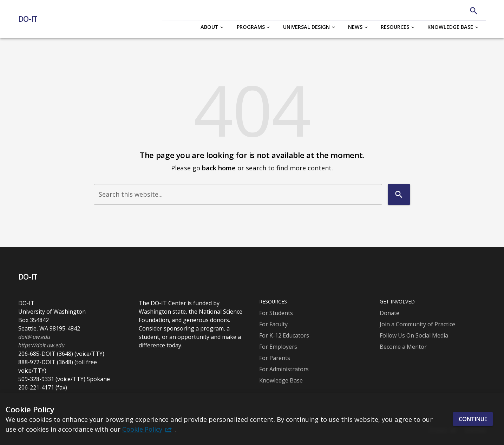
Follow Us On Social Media (414, 335)
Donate (390, 313)
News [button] (355, 27)
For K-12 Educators (284, 335)
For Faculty (273, 324)
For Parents (275, 358)
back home (219, 168)
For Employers (278, 347)
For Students (276, 313)
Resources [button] (395, 27)
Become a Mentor (403, 347)
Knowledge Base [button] (450, 27)
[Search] (474, 11)
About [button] (210, 27)
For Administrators (284, 369)
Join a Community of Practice (417, 324)
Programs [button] (251, 27)
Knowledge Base (281, 380)
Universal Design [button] (306, 27)
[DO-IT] (31, 19)
